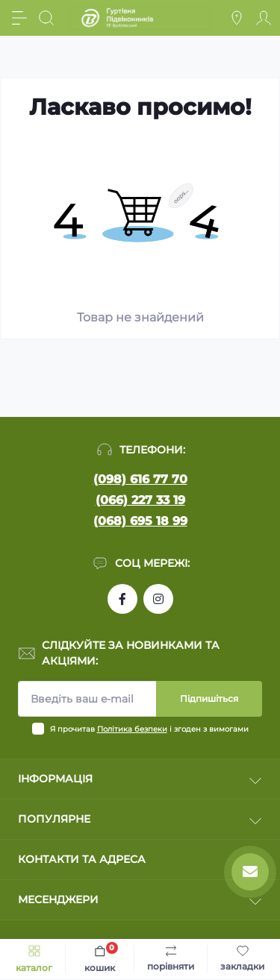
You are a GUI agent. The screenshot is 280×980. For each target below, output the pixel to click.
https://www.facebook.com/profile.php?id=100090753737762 (122, 599)
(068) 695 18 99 (140, 521)
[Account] (264, 18)
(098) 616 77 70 (140, 479)
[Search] (46, 18)
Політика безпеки (132, 729)
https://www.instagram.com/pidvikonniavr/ (158, 599)
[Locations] (237, 18)
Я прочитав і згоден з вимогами (149, 729)
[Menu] (19, 18)
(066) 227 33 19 (140, 500)
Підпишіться (209, 698)
